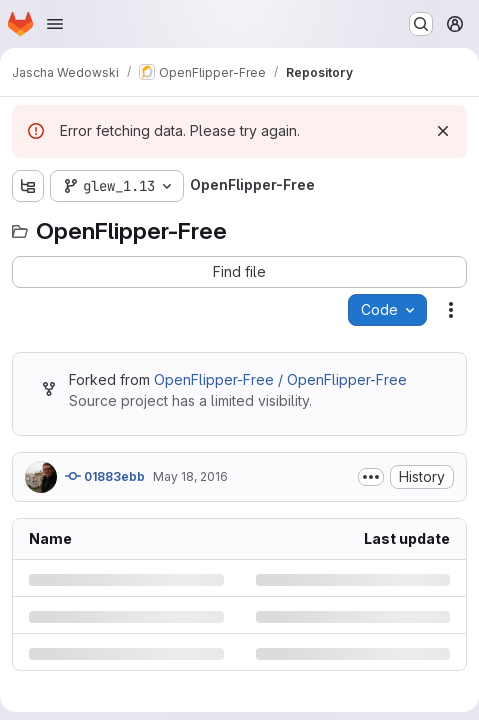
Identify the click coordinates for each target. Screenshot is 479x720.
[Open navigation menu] (55, 24)
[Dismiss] (443, 131)
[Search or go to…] (421, 24)
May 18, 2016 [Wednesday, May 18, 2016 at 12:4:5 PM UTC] (190, 476)
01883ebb (105, 476)
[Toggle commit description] (371, 477)
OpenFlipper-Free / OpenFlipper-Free (280, 379)
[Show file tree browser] (28, 186)
